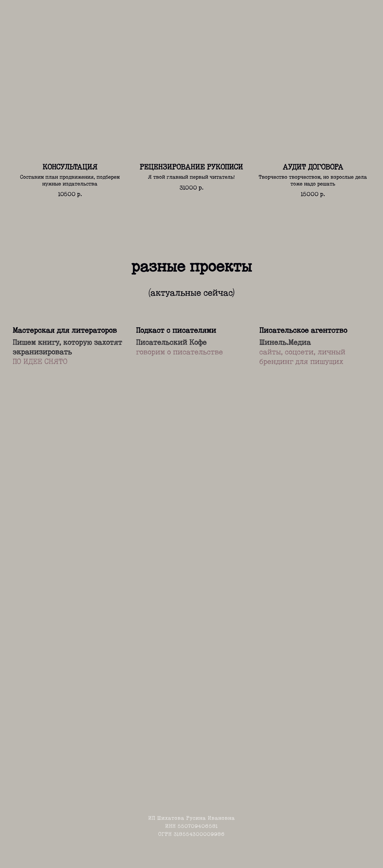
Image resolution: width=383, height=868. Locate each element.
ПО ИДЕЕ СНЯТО (40, 362)
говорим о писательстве (179, 352)
